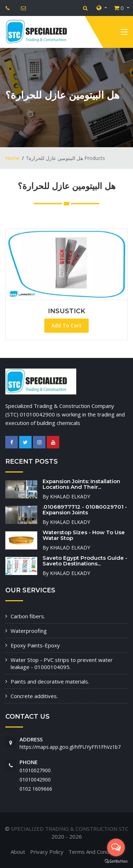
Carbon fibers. (28, 616)
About (18, 852)
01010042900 (35, 779)
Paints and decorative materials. (50, 681)
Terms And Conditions (95, 852)
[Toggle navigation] (124, 33)
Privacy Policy (47, 852)
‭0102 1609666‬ (36, 789)
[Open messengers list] (116, 847)
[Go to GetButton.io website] (116, 861)
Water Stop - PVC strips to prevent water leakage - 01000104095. (62, 663)
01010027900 (35, 770)
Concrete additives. (34, 696)
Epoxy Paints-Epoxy (35, 645)
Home (12, 158)
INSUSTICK (66, 311)
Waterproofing (29, 631)
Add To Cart (66, 325)
